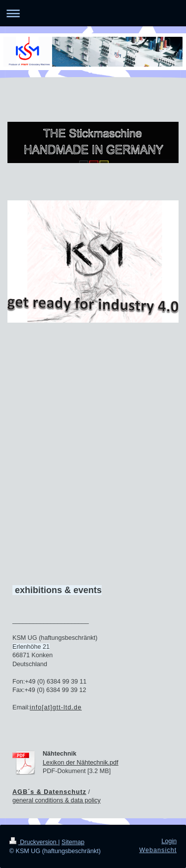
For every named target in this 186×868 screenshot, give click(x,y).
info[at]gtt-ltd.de (56, 707)
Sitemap (73, 842)
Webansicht (158, 850)
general (24, 800)
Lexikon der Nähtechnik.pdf (81, 763)
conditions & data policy (68, 800)
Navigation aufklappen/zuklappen (93, 13)
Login (169, 841)
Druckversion (34, 842)
